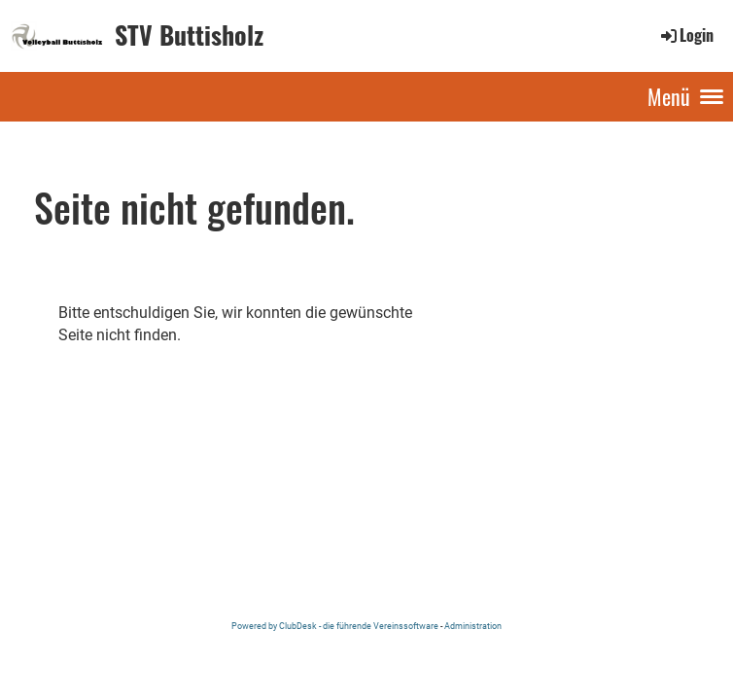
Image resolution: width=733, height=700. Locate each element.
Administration (473, 626)
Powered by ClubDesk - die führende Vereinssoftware (335, 626)
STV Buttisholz (189, 35)
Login (686, 35)
